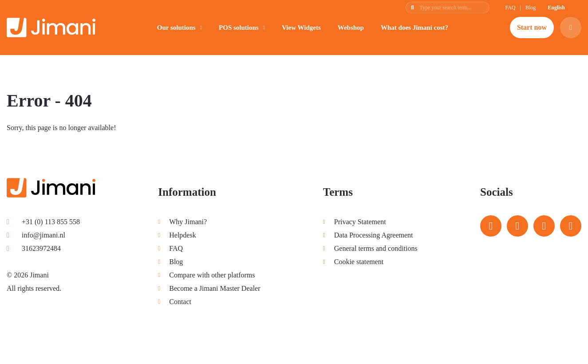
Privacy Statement (360, 222)
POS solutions (239, 28)
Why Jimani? (188, 222)
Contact (180, 302)
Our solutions (176, 28)
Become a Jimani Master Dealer (215, 288)
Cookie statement (359, 262)
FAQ (510, 8)
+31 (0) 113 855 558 (43, 222)
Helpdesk (182, 235)
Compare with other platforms (212, 275)
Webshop (351, 28)
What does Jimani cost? (414, 28)
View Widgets (301, 28)
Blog (531, 8)
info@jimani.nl (36, 235)
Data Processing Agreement (374, 235)
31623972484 (34, 248)
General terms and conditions (376, 248)
